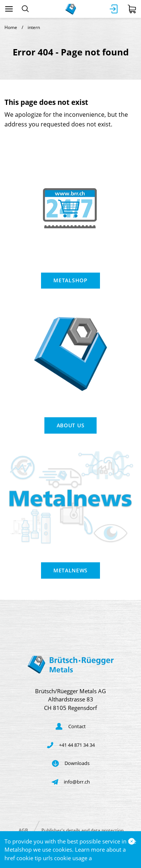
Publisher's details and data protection (83, 830)
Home (11, 27)
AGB (23, 830)
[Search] (25, 9)
